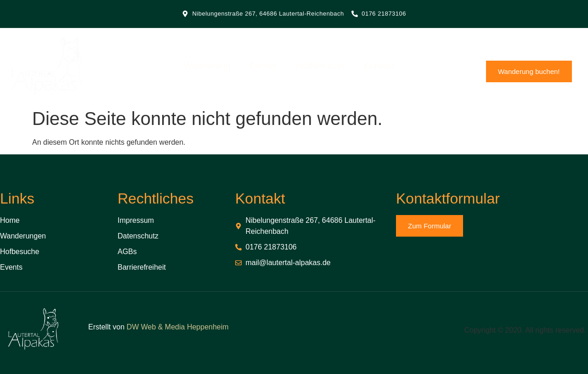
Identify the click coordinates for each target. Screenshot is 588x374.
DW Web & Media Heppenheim (178, 327)
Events (268, 67)
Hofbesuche (325, 67)
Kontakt (383, 67)
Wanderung (212, 67)
